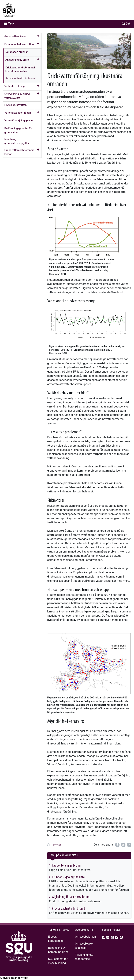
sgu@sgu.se (56, 941)
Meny (11, 24)
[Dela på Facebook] (117, 845)
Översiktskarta (84, 930)
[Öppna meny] (38, 37)
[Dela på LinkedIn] (129, 845)
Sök (128, 24)
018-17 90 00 (61, 930)
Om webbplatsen (85, 937)
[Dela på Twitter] (123, 845)
